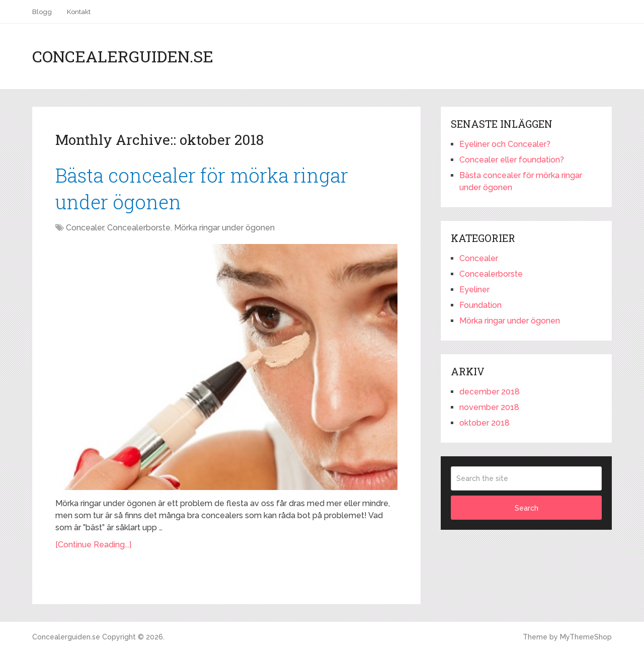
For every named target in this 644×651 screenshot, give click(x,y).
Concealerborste (139, 228)
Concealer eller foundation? (512, 160)
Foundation (480, 305)
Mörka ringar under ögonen (224, 228)
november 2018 (489, 407)
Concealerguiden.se (123, 56)
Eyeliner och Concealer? (505, 144)
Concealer (85, 228)
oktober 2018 (485, 423)
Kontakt (79, 12)
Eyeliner (474, 290)
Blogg (42, 12)
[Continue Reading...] (93, 545)
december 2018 (490, 392)
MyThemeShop (586, 637)
